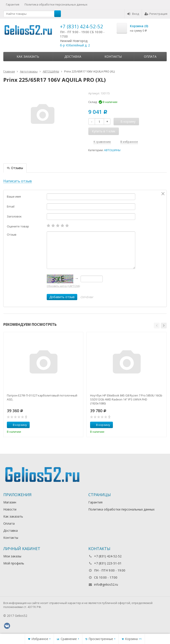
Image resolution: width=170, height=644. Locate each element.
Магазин (10, 502)
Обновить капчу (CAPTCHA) (63, 286)
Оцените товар (18, 226)
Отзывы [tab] (15, 168)
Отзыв (12, 234)
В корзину (17, 425)
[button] (157, 326)
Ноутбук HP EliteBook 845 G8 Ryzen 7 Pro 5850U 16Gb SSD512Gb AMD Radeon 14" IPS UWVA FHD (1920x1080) (126, 399)
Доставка (73, 56)
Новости (10, 509)
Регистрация (156, 14)
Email (11, 206)
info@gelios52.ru (106, 584)
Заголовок (14, 216)
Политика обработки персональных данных (56, 4)
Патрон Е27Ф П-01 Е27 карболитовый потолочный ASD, (42, 397)
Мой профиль (14, 563)
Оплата (150, 56)
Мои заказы (12, 556)
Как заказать (28, 56)
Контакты (113, 56)
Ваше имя (14, 196)
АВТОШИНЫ (112, 150)
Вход (133, 14)
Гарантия (13, 4)
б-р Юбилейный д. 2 (75, 45)
